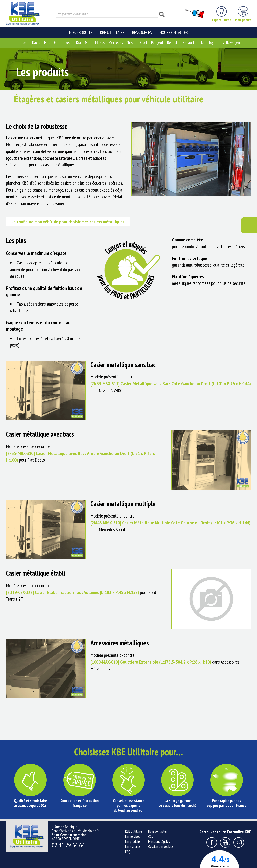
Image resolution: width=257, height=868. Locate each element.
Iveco (68, 43)
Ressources (142, 32)
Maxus (100, 43)
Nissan (132, 43)
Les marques (133, 847)
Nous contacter (174, 32)
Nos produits (81, 32)
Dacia (36, 43)
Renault (173, 43)
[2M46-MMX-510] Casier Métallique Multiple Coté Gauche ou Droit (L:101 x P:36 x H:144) (170, 523)
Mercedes (116, 43)
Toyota (213, 43)
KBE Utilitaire (112, 32)
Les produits (133, 842)
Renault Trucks (194, 43)
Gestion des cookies (161, 847)
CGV (151, 837)
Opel (144, 43)
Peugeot (157, 43)
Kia (79, 43)
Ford (57, 43)
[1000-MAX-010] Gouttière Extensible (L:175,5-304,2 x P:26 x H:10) (151, 662)
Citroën (23, 43)
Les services (133, 837)
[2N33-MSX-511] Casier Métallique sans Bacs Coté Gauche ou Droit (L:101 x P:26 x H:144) (171, 384)
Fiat (47, 43)
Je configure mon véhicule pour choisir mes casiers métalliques (68, 222)
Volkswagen (231, 43)
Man (88, 43)
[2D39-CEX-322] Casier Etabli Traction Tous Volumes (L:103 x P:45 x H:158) (73, 592)
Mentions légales (159, 842)
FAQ (128, 852)
